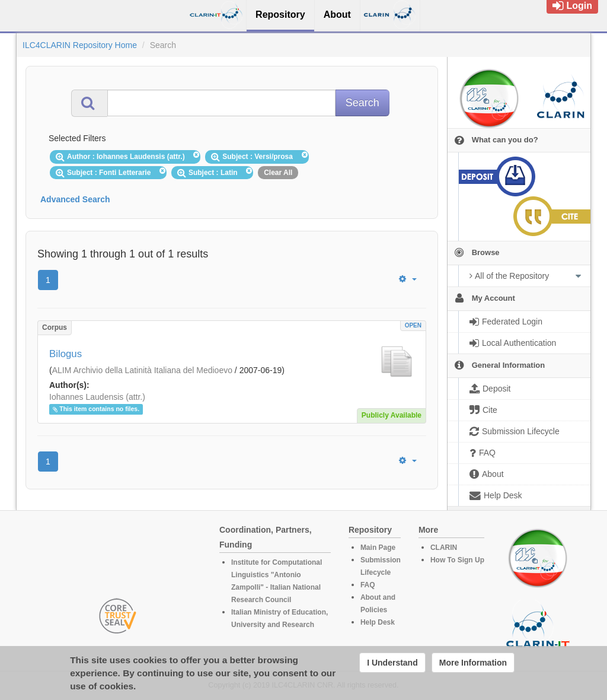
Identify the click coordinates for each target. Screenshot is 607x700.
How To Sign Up (457, 560)
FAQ (368, 585)
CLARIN (444, 548)
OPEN (413, 325)
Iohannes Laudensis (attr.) (97, 397)
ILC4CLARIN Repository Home (80, 45)
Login (572, 6)
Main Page (378, 548)
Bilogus (66, 354)
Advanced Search (75, 199)
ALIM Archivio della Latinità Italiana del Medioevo (142, 370)
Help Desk (378, 622)
